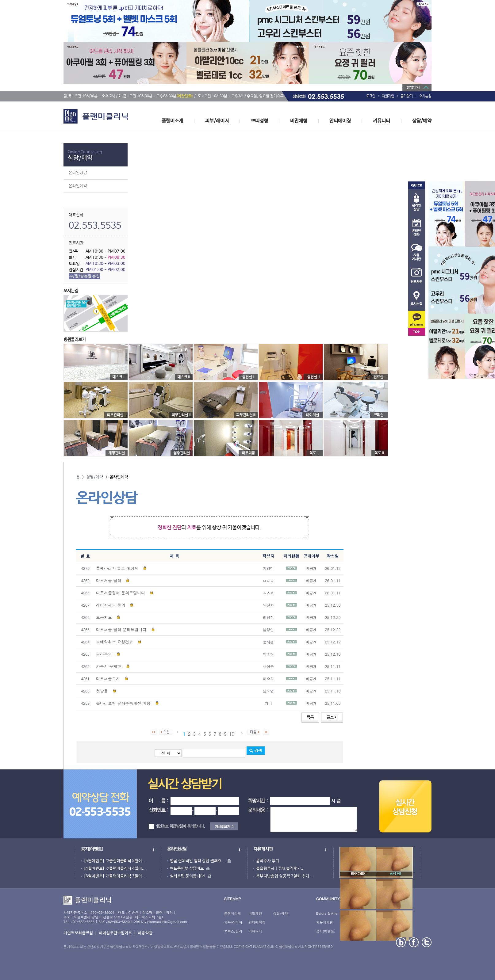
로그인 (371, 96)
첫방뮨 (102, 691)
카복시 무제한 (109, 666)
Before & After (327, 913)
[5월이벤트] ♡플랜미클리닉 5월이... (115, 861)
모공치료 (104, 617)
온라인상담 (78, 173)
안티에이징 (340, 121)
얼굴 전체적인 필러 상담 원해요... (198, 861)
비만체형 (299, 121)
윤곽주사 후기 (268, 861)
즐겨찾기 (407, 96)
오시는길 (425, 96)
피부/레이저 (217, 121)
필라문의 (104, 654)
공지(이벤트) (326, 931)
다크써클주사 (108, 679)
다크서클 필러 (109, 580)
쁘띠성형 (259, 121)
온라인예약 (78, 186)
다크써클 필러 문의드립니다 (121, 629)
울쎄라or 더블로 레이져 (117, 568)
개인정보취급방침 (78, 933)
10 (232, 734)
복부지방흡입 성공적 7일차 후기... (284, 876)
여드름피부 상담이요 (187, 869)
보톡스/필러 (233, 931)
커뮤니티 (382, 121)
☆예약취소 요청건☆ (115, 642)
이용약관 (145, 933)
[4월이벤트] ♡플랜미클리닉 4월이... (115, 869)
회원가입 (388, 96)
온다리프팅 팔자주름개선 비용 (123, 703)
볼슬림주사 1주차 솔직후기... (280, 869)
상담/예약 (422, 121)
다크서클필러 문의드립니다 (121, 593)
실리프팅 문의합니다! (188, 876)
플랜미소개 (172, 121)
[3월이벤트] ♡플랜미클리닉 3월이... (115, 876)
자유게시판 (324, 922)
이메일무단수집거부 (115, 933)
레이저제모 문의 (111, 605)
